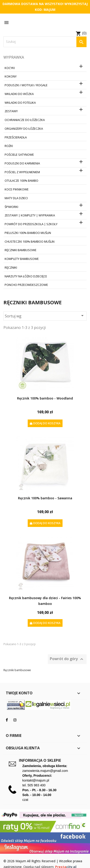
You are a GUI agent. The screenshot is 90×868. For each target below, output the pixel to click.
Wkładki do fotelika (20, 103)
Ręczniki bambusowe (21, 250)
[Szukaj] (45, 42)
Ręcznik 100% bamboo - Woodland (45, 398)
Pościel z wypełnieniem (22, 172)
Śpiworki (11, 207)
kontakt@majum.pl (36, 780)
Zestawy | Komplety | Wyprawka (30, 215)
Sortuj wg (45, 316)
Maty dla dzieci (16, 198)
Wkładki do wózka (19, 94)
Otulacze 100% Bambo (21, 181)
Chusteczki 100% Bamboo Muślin (30, 241)
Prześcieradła (16, 137)
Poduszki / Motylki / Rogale (26, 85)
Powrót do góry (67, 659)
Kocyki (10, 68)
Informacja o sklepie (40, 760)
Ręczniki (11, 267)
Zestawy (11, 111)
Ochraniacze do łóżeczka (25, 120)
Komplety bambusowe (22, 259)
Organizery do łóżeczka (24, 129)
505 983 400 (36, 785)
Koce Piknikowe (17, 189)
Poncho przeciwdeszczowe (26, 285)
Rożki (9, 146)
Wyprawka (14, 57)
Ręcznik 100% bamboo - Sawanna (45, 498)
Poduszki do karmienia (22, 163)
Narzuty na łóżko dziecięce (26, 276)
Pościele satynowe (19, 155)
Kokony (11, 76)
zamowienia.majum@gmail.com (45, 771)
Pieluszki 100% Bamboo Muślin (28, 233)
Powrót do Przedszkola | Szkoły (31, 224)
